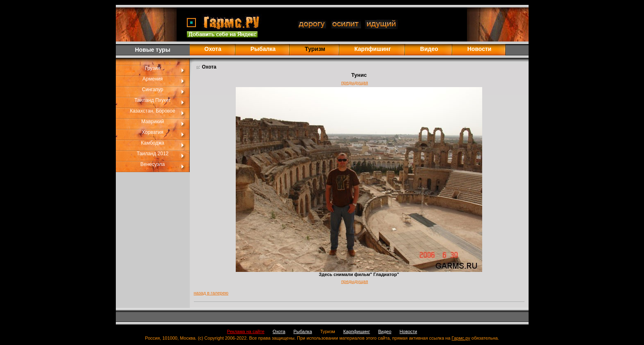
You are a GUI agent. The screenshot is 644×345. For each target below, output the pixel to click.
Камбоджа (153, 143)
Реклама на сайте (246, 331)
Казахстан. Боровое (152, 111)
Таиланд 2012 (153, 154)
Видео (429, 49)
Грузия (153, 68)
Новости (480, 49)
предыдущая (355, 83)
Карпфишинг (373, 49)
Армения (153, 79)
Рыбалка (263, 49)
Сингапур (153, 90)
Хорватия (153, 132)
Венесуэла (153, 164)
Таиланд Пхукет (153, 100)
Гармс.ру (461, 338)
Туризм (328, 331)
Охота (213, 49)
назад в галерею (211, 293)
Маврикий (153, 122)
